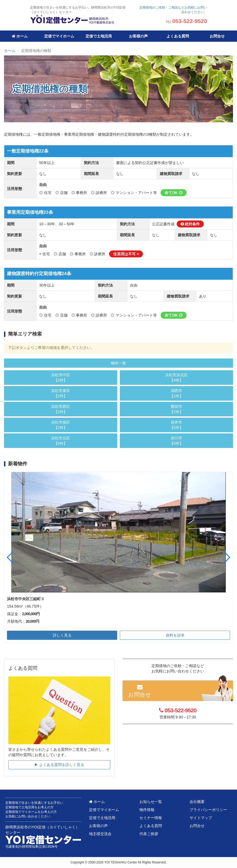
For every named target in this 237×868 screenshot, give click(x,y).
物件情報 (147, 810)
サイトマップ (201, 818)
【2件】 (61, 393)
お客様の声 (138, 36)
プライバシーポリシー (208, 810)
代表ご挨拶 (149, 834)
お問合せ (217, 36)
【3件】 (61, 377)
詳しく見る (62, 635)
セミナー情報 (151, 818)
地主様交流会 (100, 834)
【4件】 (176, 377)
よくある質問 (178, 36)
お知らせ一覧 (151, 802)
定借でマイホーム (59, 36)
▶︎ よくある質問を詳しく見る (59, 765)
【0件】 (61, 440)
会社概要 (197, 802)
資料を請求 (175, 635)
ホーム (20, 36)
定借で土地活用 (99, 36)
